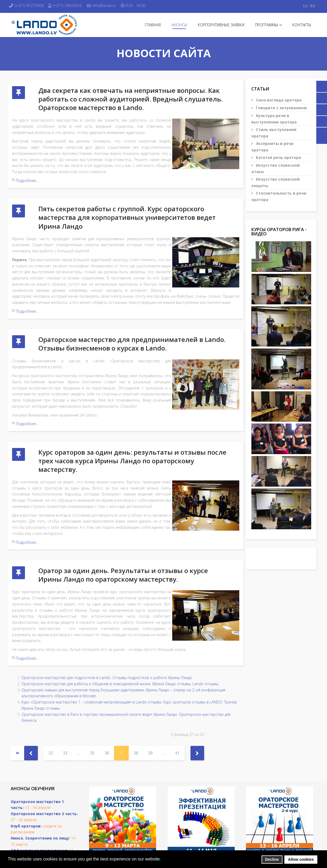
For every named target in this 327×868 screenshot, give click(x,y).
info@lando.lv (115, 6)
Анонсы (179, 25)
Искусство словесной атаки (275, 168)
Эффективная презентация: (39, 811)
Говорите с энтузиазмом (281, 108)
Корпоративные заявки (221, 25)
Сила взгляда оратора (278, 100)
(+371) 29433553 (75, 6)
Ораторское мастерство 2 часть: (44, 774)
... (79, 713)
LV (305, 6)
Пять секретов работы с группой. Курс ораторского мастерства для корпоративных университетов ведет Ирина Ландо (127, 209)
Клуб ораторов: (26, 786)
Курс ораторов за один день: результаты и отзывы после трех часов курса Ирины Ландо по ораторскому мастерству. (132, 437)
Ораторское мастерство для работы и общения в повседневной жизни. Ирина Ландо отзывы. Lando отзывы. (120, 644)
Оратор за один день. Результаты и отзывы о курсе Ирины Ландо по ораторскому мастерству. (123, 543)
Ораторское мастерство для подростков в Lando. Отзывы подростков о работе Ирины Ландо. (107, 638)
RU (313, 6)
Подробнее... (27, 180)
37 (121, 713)
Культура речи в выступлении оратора (274, 119)
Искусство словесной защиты (275, 182)
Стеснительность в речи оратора (279, 196)
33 (65, 713)
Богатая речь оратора (278, 157)
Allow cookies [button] (301, 859)
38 (136, 713)
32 (51, 713)
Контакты (302, 25)
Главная (153, 25)
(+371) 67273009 (33, 6)
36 (107, 713)
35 (92, 713)
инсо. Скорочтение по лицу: (42, 799)
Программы (267, 25)
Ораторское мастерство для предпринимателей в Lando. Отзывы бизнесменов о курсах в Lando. (132, 328)
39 (150, 713)
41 (177, 713)
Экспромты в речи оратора (272, 147)
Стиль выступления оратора (274, 133)
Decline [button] (272, 859)
